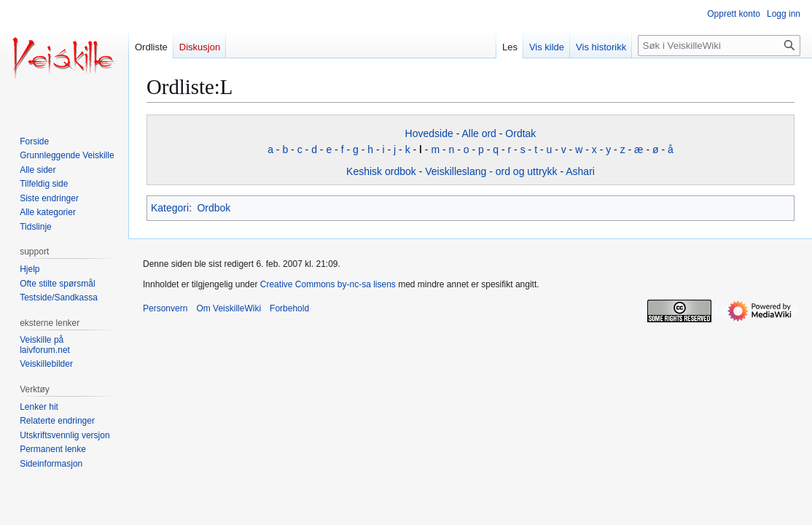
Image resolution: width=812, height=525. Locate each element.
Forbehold (289, 308)
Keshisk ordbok (381, 171)
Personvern (165, 308)
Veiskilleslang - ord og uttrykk (491, 171)
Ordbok (214, 208)
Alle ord (479, 133)
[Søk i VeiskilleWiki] (719, 46)
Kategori (170, 208)
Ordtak (520, 133)
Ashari (580, 171)
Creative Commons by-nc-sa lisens (328, 284)
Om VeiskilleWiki (229, 308)
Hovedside (429, 133)
